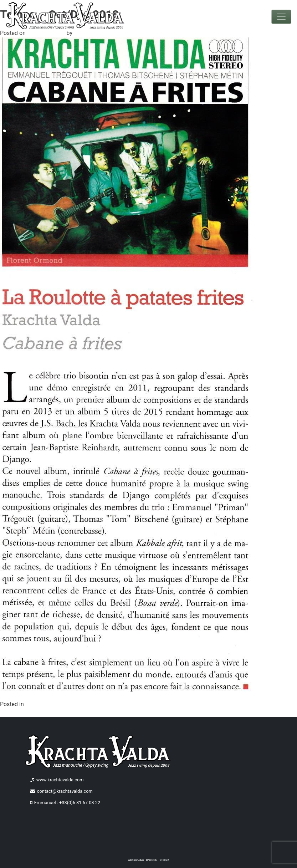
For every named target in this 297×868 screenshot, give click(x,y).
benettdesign (90, 33)
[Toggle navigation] (281, 17)
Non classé (39, 704)
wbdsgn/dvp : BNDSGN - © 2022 (148, 860)
